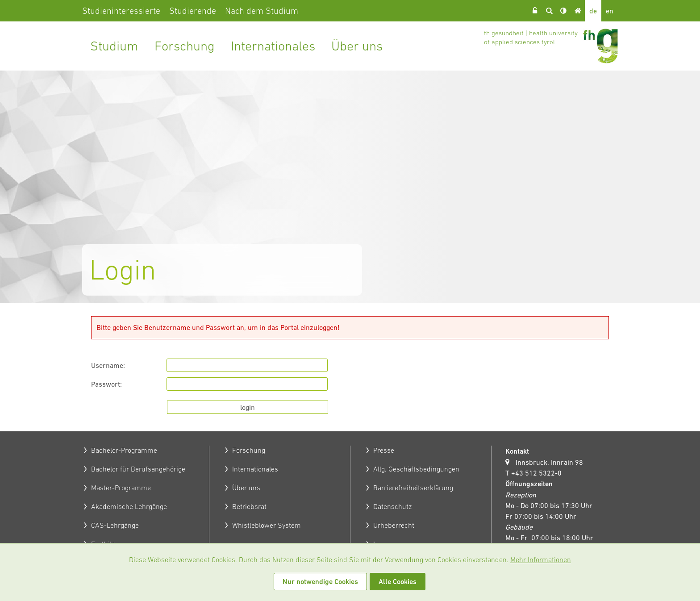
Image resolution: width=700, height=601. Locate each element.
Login (535, 11)
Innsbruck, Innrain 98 (549, 462)
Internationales (273, 46)
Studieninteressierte (121, 11)
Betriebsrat (249, 506)
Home (578, 11)
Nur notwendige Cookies (320, 582)
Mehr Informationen (541, 559)
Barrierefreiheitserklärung (413, 488)
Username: (108, 365)
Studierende (193, 11)
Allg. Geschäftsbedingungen (416, 469)
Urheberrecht (394, 525)
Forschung (185, 46)
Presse (384, 450)
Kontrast (563, 11)
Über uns (357, 46)
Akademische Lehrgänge (129, 506)
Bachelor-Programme (124, 450)
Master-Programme (121, 488)
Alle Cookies (398, 582)
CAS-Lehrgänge (115, 525)
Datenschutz (392, 506)
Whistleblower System (267, 525)
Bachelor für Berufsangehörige (138, 469)
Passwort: (106, 384)
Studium (114, 46)
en (610, 11)
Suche (549, 11)
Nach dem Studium (262, 11)
